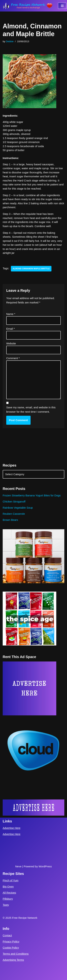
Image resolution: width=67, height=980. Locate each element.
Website (11, 343)
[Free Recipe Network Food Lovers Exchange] (28, 6)
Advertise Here (12, 828)
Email (11, 329)
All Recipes (9, 893)
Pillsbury (8, 899)
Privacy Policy (11, 941)
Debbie (10, 41)
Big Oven (8, 886)
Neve (18, 866)
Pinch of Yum (11, 880)
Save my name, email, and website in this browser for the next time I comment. (31, 410)
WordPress (45, 866)
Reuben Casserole (14, 514)
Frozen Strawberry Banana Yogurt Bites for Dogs (32, 495)
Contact (7, 935)
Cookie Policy (11, 948)
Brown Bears (10, 520)
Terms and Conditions (16, 954)
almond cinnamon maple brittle (31, 269)
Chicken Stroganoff (14, 501)
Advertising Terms (13, 960)
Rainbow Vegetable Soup (18, 508)
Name (11, 314)
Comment (13, 358)
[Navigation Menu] (62, 6)
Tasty (6, 905)
